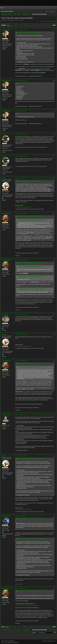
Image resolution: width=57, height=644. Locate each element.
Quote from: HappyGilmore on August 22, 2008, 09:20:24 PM (31, 220)
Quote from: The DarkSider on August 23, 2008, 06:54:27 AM (30, 364)
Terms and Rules (48, 641)
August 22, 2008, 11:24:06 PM (21, 30)
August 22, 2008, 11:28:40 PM (21, 111)
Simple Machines (12, 641)
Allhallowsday (6, 30)
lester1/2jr (5, 314)
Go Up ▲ (54, 641)
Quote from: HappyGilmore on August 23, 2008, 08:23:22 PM (30, 519)
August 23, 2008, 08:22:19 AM (21, 260)
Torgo (4, 134)
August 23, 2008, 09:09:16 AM (21, 314)
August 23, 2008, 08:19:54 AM (21, 214)
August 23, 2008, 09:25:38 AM (21, 334)
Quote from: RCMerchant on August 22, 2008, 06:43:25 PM (29, 33)
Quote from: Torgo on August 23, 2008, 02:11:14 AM (28, 181)
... (22, 25)
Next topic (53, 21)
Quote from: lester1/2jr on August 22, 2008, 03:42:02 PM (29, 114)
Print (54, 25)
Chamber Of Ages (19, 584)
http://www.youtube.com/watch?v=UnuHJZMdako (26, 605)
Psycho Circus (6, 516)
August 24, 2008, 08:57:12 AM (21, 588)
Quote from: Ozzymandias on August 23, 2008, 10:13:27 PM (30, 459)
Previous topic (45, 21)
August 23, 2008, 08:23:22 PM (21, 361)
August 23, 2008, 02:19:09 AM (21, 156)
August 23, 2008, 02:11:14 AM (21, 134)
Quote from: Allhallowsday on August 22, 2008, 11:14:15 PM (30, 216)
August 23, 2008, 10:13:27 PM (21, 415)
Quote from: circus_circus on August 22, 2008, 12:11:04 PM (30, 266)
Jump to (34, 632)
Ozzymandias (6, 415)
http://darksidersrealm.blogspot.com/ (23, 207)
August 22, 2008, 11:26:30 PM (21, 81)
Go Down (4, 25)
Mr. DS (4, 178)
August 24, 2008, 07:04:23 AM (21, 456)
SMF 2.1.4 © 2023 (5, 641)
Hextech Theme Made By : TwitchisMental (10, 642)
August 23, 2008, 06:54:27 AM (21, 178)
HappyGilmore (6, 214)
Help (43, 641)
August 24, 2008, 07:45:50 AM (21, 516)
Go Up (3, 627)
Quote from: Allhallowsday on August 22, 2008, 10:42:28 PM (30, 263)
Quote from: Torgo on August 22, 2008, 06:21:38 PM (28, 83)
